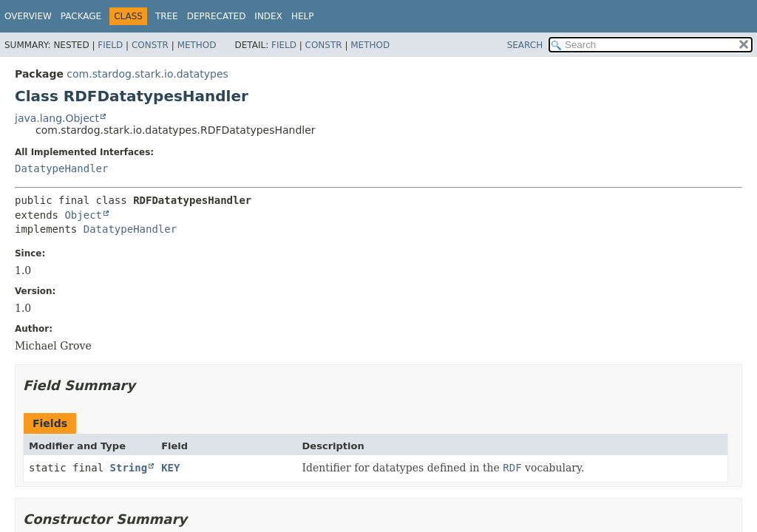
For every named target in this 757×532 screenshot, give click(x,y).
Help (303, 16)
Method (197, 45)
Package (81, 16)
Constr (150, 45)
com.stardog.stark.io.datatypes (147, 74)
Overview (28, 16)
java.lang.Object (57, 118)
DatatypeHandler (61, 168)
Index (268, 16)
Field (110, 45)
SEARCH (525, 45)
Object (83, 215)
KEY (170, 468)
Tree (167, 16)
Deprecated (217, 16)
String (129, 468)
